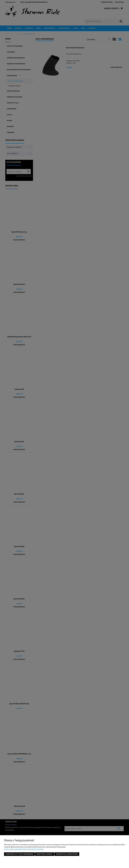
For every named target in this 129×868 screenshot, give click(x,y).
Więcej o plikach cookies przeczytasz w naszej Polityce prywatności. (24, 849)
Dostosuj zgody (45, 854)
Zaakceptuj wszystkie (67, 854)
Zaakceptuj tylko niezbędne (19, 854)
